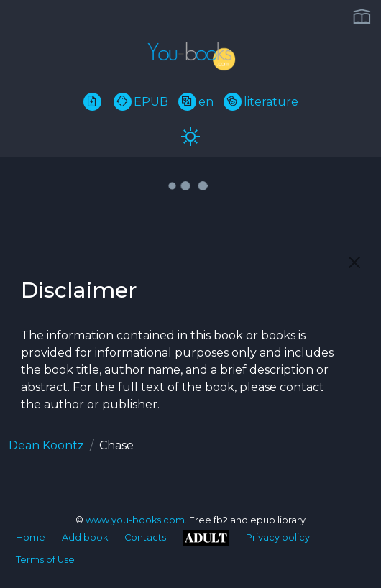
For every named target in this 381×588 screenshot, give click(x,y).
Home (31, 537)
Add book (85, 537)
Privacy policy (278, 537)
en (196, 102)
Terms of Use (45, 560)
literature (261, 102)
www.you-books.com (135, 520)
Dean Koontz (46, 445)
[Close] (354, 262)
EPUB (141, 102)
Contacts (145, 537)
